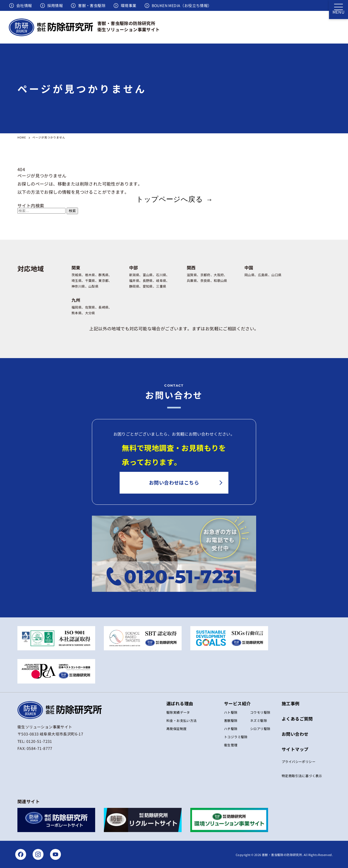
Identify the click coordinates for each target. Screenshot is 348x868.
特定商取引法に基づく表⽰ (302, 776)
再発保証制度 (176, 729)
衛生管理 (231, 745)
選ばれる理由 (180, 703)
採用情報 (55, 5)
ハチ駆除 (231, 729)
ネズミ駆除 (259, 720)
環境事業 (129, 5)
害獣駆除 (231, 720)
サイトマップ (295, 749)
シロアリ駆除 (260, 729)
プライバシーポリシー (299, 762)
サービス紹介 (237, 703)
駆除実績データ (178, 712)
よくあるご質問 (297, 719)
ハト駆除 (231, 712)
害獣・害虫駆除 (92, 5)
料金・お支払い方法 (182, 720)
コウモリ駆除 (260, 712)
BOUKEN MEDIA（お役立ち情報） (182, 5)
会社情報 (24, 5)
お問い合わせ (295, 734)
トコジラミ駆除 (236, 737)
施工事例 (291, 703)
